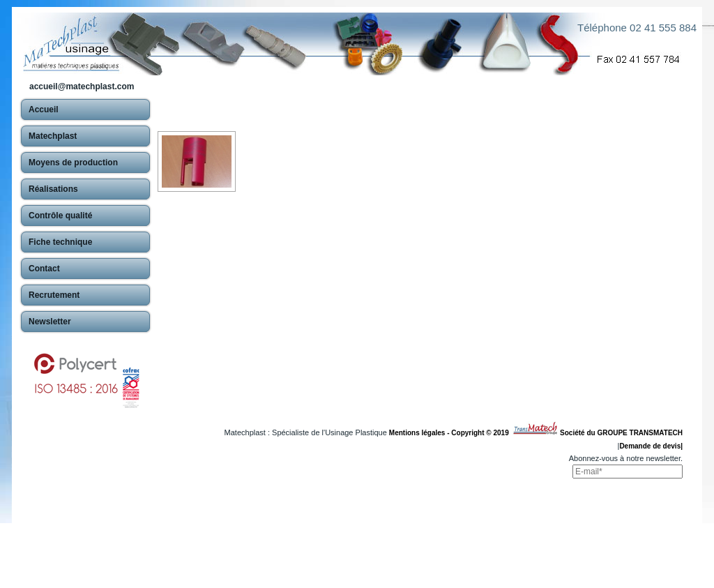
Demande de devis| (651, 446)
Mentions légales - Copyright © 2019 (451, 433)
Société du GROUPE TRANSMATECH (621, 433)
